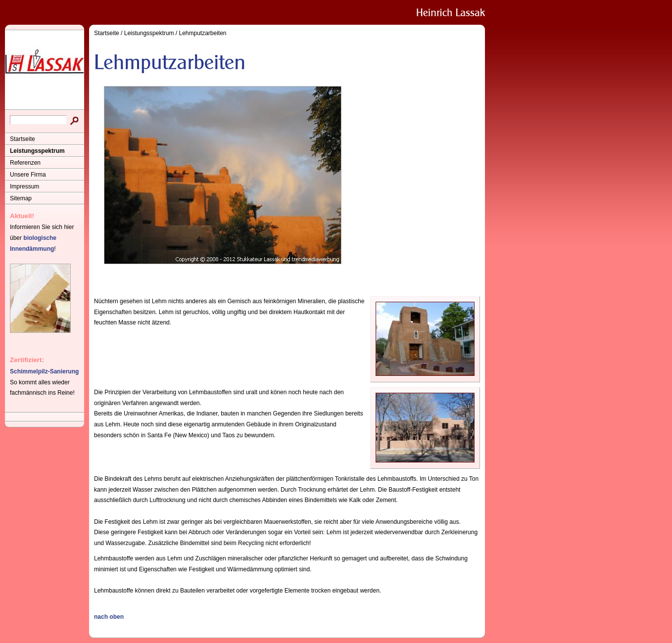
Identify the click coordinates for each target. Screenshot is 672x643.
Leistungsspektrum (37, 151)
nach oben (109, 617)
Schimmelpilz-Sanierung (44, 371)
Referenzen (25, 163)
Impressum (24, 186)
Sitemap (21, 198)
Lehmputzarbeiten (202, 33)
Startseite (23, 139)
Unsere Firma (28, 175)
